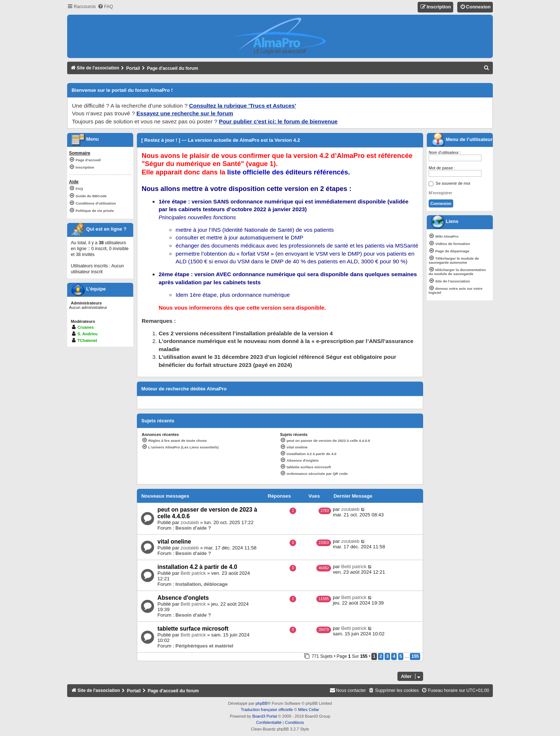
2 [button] (381, 656)
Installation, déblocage (201, 584)
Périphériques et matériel (204, 646)
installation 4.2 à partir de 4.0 (197, 567)
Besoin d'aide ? (193, 528)
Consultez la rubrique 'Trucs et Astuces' (243, 106)
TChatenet (87, 340)
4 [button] (394, 656)
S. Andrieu (88, 334)
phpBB (261, 703)
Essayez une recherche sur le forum (185, 113)
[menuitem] (105, 7)
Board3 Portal (264, 716)
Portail (133, 68)
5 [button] (401, 656)
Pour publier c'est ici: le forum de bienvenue (278, 121)
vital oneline (174, 542)
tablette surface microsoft (193, 629)
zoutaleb (190, 522)
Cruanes (86, 327)
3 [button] (387, 656)
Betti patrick (193, 573)
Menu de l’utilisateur (462, 139)
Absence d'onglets (183, 598)
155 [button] (415, 656)
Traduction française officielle (267, 710)
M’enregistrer (440, 193)
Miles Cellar (308, 710)
